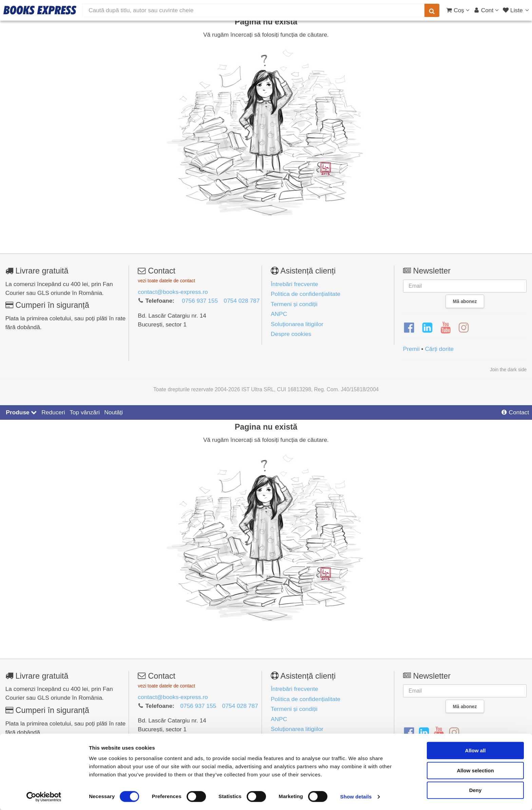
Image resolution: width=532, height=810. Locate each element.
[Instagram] (464, 328)
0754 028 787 (242, 301)
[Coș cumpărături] (458, 10)
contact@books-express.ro (173, 292)
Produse (21, 412)
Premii (411, 349)
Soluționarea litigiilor (297, 324)
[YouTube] (446, 328)
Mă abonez (465, 301)
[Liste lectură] (517, 10)
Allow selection (475, 770)
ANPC (279, 314)
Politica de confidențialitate (306, 294)
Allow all (476, 750)
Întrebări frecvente (294, 284)
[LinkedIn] (427, 328)
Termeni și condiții (294, 304)
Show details (356, 797)
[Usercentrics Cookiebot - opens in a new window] (44, 797)
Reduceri (53, 412)
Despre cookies (291, 334)
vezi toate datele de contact (166, 281)
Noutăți (113, 412)
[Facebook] (409, 328)
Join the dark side (508, 370)
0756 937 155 (200, 301)
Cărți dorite (439, 349)
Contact (515, 412)
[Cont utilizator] (486, 10)
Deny (476, 790)
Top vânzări (85, 412)
